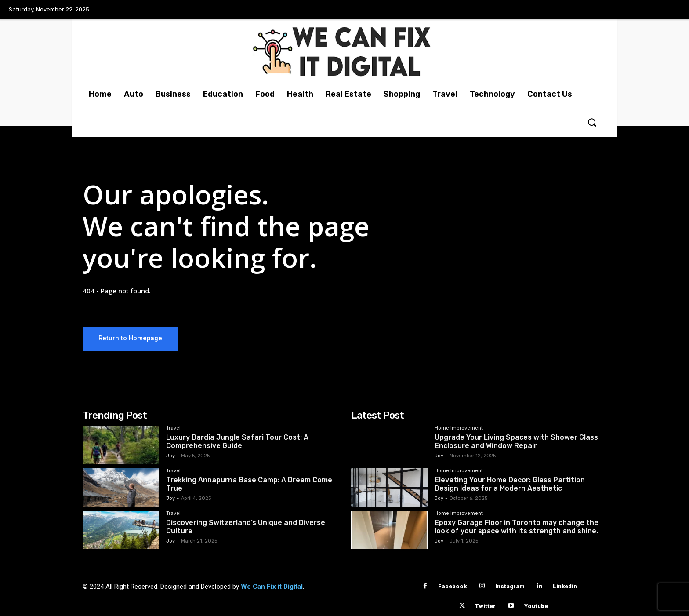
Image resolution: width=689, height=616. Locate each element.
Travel (173, 428)
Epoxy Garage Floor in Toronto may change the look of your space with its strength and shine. (517, 527)
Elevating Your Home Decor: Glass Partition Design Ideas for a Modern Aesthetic (510, 484)
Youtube (536, 606)
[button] (592, 122)
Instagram (510, 586)
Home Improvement (459, 428)
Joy (170, 456)
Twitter (485, 606)
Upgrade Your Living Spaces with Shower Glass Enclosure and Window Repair (516, 441)
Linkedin (565, 586)
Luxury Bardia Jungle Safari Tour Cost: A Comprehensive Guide (237, 441)
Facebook (452, 586)
